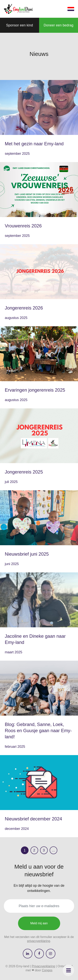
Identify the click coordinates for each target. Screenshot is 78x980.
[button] (68, 970)
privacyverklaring (39, 941)
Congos (47, 970)
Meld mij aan (39, 923)
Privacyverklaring (43, 966)
